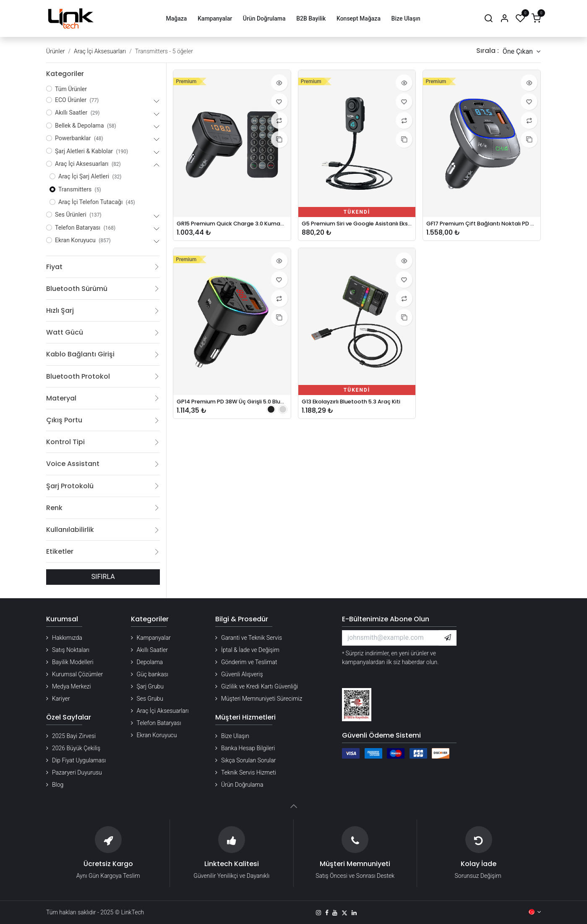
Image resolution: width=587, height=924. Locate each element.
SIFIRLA (103, 577)
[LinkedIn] (354, 913)
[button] (522, 51)
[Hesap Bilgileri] (504, 19)
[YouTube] (335, 913)
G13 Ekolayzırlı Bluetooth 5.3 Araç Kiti (357, 404)
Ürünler (55, 51)
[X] (344, 913)
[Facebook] (327, 913)
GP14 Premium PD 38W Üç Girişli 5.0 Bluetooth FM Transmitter (232, 404)
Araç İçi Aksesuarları (100, 51)
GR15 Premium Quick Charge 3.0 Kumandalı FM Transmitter (232, 224)
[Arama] (488, 19)
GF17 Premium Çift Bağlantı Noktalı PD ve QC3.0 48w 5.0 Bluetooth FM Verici (482, 224)
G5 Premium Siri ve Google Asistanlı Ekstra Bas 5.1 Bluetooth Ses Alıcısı (357, 224)
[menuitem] (176, 19)
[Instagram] (318, 913)
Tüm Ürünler (71, 89)
